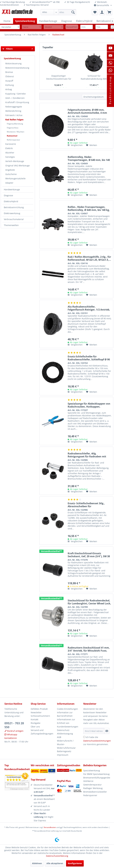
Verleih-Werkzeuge (15, 161)
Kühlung (10, 85)
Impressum (63, 755)
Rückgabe (36, 723)
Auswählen (72, 27)
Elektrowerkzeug (12, 213)
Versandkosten (50, 827)
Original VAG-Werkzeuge (18, 166)
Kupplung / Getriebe (16, 94)
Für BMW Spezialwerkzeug (96, 774)
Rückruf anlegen (14, 731)
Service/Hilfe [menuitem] (102, 5)
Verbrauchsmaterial (14, 219)
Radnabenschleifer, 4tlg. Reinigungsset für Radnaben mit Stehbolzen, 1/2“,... (87, 455)
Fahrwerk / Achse (14, 115)
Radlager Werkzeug (93, 788)
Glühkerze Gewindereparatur (92, 783)
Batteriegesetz (64, 751)
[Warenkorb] (109, 12)
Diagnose (8, 195)
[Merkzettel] (95, 12)
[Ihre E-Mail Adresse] (94, 731)
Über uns (35, 727)
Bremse (9, 72)
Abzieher (10, 153)
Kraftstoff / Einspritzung (17, 102)
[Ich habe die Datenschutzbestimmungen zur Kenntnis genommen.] (84, 737)
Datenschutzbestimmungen (97, 741)
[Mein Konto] (102, 12)
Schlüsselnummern (40, 716)
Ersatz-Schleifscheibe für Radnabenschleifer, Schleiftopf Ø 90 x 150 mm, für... (89, 358)
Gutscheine (11, 174)
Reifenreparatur (13, 140)
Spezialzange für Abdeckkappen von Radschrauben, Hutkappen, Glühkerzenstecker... (89, 405)
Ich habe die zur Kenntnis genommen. (97, 741)
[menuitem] (58, 12)
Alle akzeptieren (55, 863)
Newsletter (36, 712)
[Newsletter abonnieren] (107, 731)
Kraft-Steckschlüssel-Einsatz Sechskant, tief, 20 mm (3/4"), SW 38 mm (89, 555)
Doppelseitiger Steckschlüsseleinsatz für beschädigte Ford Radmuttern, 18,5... (59, 77)
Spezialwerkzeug (12, 58)
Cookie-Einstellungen (67, 709)
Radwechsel (12, 136)
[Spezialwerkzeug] (25, 21)
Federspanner (90, 795)
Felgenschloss (13, 128)
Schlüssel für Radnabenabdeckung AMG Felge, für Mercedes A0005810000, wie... (94, 77)
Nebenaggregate (14, 107)
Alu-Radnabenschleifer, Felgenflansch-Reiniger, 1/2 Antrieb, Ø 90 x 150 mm (89, 308)
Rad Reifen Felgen (14, 120)
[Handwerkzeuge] (48, 21)
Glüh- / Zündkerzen (15, 98)
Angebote (10, 170)
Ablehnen (37, 863)
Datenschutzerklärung (57, 856)
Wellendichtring (13, 111)
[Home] (7, 21)
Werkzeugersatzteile (15, 178)
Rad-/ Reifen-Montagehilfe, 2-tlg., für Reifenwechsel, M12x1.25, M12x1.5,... (89, 258)
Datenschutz (63, 730)
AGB (59, 737)
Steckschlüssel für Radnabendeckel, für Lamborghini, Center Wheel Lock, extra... (89, 602)
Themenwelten (11, 225)
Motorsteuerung (13, 63)
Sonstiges (10, 157)
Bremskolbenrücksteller (95, 792)
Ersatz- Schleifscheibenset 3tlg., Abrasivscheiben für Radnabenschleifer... (86, 505)
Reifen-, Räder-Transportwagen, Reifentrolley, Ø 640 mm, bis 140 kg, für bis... (89, 208)
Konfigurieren (75, 863)
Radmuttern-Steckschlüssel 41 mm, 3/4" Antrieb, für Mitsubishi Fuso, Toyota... (89, 649)
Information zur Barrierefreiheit (65, 714)
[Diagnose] (67, 21)
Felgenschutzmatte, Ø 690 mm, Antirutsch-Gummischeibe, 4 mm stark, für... (87, 111)
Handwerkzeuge (12, 189)
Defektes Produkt (39, 709)
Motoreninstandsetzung (17, 68)
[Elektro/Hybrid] (84, 21)
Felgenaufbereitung (15, 124)
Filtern (8, 49)
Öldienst (10, 76)
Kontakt (35, 719)
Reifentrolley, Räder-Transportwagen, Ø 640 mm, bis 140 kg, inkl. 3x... (89, 158)
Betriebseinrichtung (14, 207)
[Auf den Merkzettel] (92, 145)
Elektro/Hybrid (11, 201)
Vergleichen (75, 145)
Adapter (9, 183)
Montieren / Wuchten (16, 132)
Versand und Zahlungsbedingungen (42, 732)
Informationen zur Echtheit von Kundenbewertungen (68, 723)
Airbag (9, 89)
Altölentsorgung (65, 734)
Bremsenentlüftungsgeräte (96, 778)
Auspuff (9, 81)
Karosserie (11, 144)
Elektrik (9, 148)
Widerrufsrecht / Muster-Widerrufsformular (66, 744)
